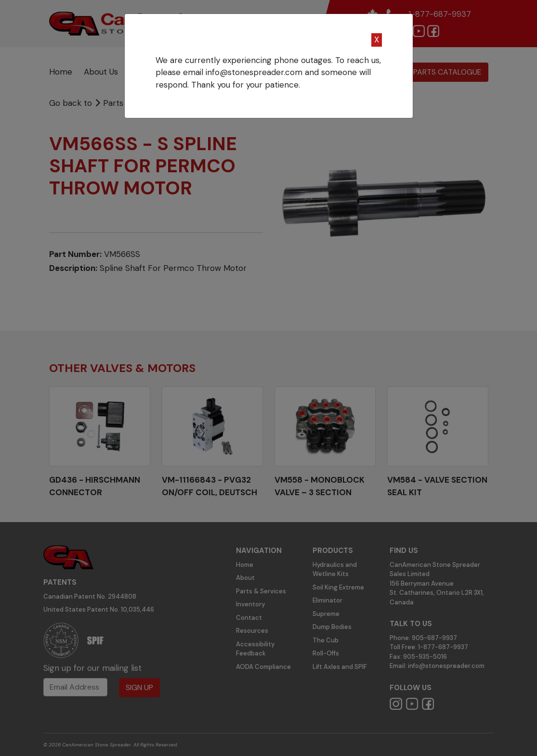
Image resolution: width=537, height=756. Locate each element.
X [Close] (377, 39)
